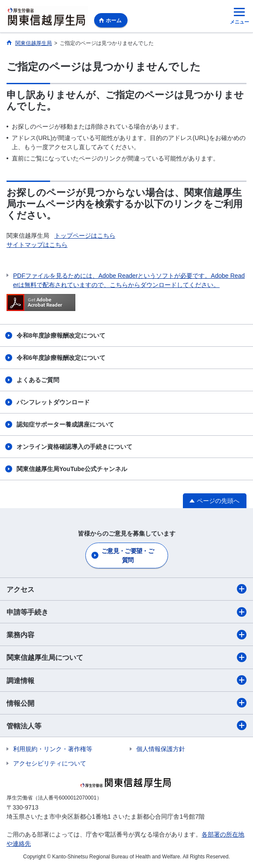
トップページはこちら (85, 236)
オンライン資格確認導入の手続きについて (74, 447)
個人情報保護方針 (161, 749)
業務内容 (126, 635)
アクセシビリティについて (50, 763)
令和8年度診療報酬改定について (61, 335)
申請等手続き (126, 612)
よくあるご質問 (38, 380)
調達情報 (126, 680)
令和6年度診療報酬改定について (61, 358)
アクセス (126, 589)
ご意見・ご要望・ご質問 (128, 555)
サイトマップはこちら (37, 245)
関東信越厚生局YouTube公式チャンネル (72, 469)
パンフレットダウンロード (53, 402)
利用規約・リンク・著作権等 (53, 749)
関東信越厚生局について (126, 657)
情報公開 (126, 703)
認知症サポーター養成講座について (65, 424)
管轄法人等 (126, 725)
